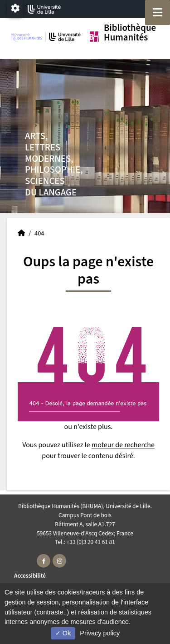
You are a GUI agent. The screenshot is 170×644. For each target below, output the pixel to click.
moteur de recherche (123, 445)
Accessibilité (30, 576)
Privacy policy (100, 633)
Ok (63, 633)
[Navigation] (158, 12)
